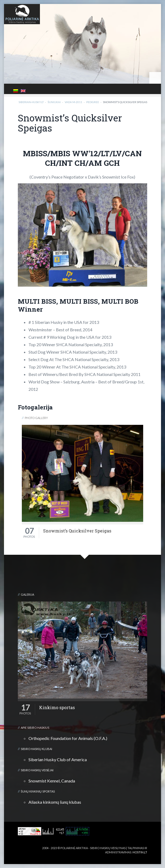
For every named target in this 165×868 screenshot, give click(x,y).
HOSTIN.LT (140, 852)
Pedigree (93, 102)
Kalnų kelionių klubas (130, 856)
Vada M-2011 (73, 102)
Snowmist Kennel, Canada (52, 781)
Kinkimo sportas (57, 708)
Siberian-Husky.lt (31, 102)
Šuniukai (54, 102)
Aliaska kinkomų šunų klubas (55, 802)
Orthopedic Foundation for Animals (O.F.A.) (68, 738)
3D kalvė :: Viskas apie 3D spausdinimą (84, 856)
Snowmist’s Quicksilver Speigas (77, 531)
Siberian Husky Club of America (58, 759)
